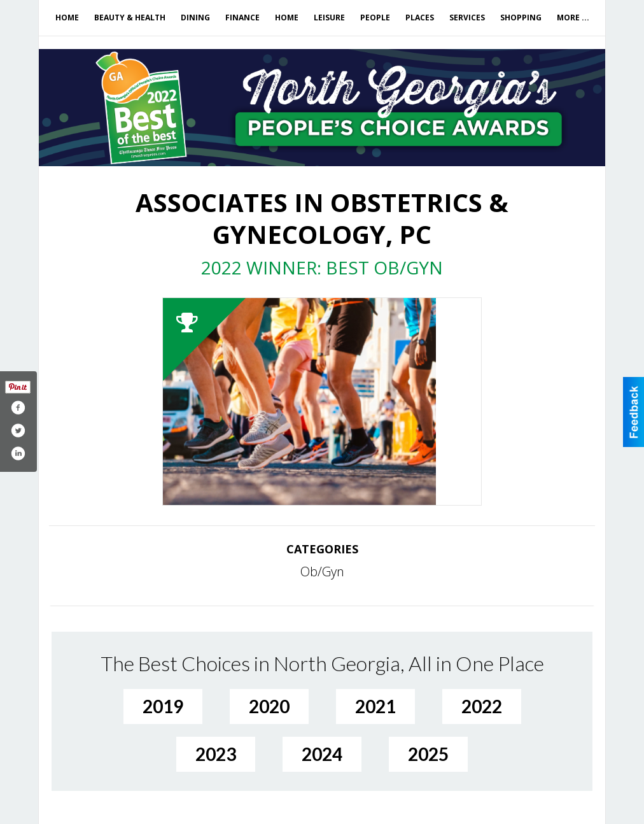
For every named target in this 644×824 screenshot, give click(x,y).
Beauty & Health (130, 18)
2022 (482, 706)
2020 (269, 706)
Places (420, 18)
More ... (573, 18)
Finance (242, 18)
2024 (322, 754)
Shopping (521, 18)
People (375, 18)
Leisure (329, 18)
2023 (216, 754)
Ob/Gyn (322, 572)
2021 (375, 706)
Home (67, 18)
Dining (195, 18)
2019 (163, 706)
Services (467, 18)
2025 (428, 754)
